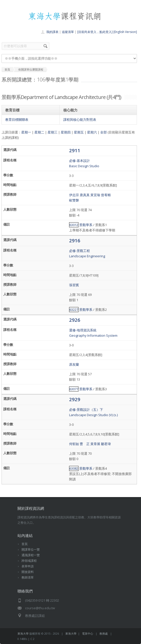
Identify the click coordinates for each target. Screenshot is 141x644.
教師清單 (28, 577)
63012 (74, 225)
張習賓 (74, 285)
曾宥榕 (106, 195)
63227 (74, 310)
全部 (104, 132)
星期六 (92, 132)
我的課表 (52, 32)
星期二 (39, 132)
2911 (75, 150)
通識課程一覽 (31, 555)
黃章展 (95, 444)
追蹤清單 (68, 32)
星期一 (26, 132)
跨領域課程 (29, 561)
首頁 (25, 544)
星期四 (66, 132)
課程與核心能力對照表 (80, 120)
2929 (75, 399)
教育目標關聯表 (17, 120)
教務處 (104, 633)
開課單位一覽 (31, 549)
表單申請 (28, 566)
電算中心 (88, 633)
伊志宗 (74, 195)
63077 (74, 389)
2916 (75, 240)
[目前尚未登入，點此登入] (95, 32)
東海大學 (23, 633)
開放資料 (28, 572)
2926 (75, 320)
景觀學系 (86, 225)
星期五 (79, 132)
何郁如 (74, 444)
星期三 (53, 132)
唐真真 (85, 195)
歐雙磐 (74, 200)
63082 (74, 468)
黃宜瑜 (95, 195)
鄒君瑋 (106, 444)
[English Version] (125, 32)
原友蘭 (74, 364)
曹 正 (85, 444)
